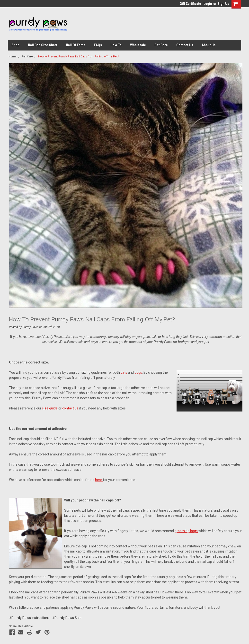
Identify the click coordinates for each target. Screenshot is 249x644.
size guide (50, 408)
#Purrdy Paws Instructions (29, 618)
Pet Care (161, 45)
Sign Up (223, 4)
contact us (70, 408)
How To (116, 45)
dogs (138, 372)
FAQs (98, 45)
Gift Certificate (190, 4)
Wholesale (138, 45)
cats (124, 372)
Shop (15, 45)
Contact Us (185, 45)
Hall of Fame (76, 45)
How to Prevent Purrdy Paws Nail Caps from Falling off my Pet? (79, 57)
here (99, 480)
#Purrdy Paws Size (67, 618)
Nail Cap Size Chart (43, 45)
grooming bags (186, 531)
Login (208, 4)
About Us (209, 45)
